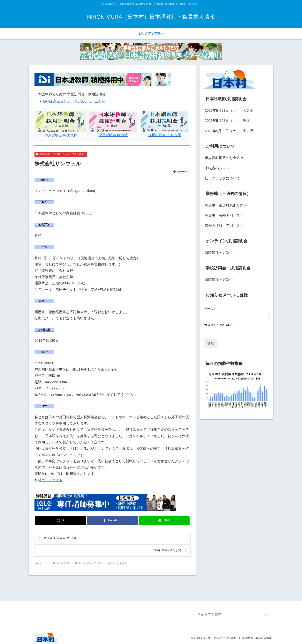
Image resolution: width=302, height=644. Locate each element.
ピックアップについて (222, 178)
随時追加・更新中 (219, 253)
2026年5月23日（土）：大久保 (229, 111)
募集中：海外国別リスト (224, 215)
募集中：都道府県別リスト (226, 205)
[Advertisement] (151, 588)
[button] (266, 615)
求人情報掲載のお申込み (224, 158)
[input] (233, 615)
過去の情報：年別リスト (224, 226)
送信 (211, 344)
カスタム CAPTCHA (219, 325)
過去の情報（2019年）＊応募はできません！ (61, 154)
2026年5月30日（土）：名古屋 (229, 131)
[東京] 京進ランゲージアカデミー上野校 (74, 101)
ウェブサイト (52, 480)
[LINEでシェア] (164, 521)
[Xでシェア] (61, 521)
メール (210, 309)
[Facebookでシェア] (112, 521)
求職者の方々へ (217, 168)
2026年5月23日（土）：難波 (227, 121)
